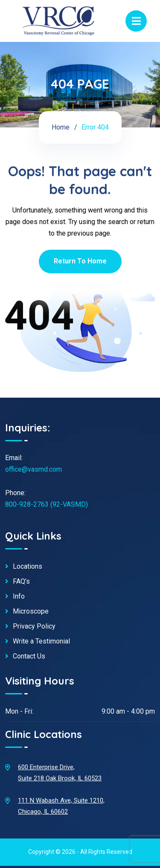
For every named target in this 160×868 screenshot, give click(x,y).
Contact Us (29, 656)
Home (61, 127)
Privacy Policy (34, 626)
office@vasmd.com (33, 469)
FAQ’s (21, 582)
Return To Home (80, 261)
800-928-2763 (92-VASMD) (47, 504)
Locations (28, 567)
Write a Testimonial (41, 641)
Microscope (31, 611)
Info (19, 596)
